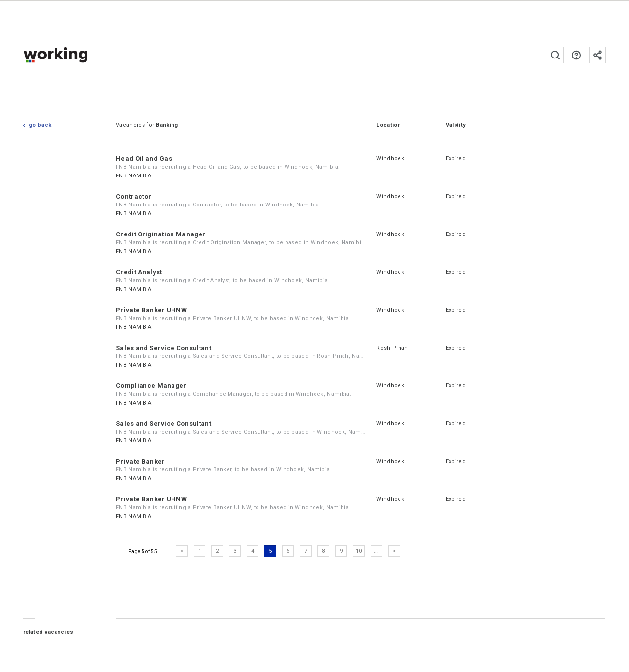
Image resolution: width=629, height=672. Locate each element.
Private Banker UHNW (152, 310)
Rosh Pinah (393, 348)
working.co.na (75, 55)
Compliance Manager (152, 386)
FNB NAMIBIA (134, 176)
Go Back (41, 125)
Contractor (134, 196)
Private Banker (141, 461)
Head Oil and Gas (144, 159)
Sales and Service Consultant (164, 348)
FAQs (576, 55)
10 (359, 551)
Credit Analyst (139, 272)
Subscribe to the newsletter (598, 55)
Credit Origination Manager (161, 234)
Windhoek (391, 159)
